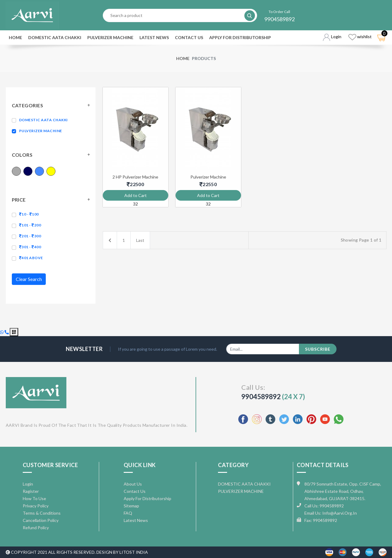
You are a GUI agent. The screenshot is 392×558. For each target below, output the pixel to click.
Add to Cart (136, 195)
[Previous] (110, 240)
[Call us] (7, 332)
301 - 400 (30, 247)
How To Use (34, 498)
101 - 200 (30, 225)
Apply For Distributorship (240, 37)
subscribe (318, 349)
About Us (133, 484)
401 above (31, 258)
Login (28, 484)
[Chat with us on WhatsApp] (2, 332)
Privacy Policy (36, 506)
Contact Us (189, 37)
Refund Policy (36, 528)
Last (140, 240)
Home (15, 37)
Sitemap (131, 506)
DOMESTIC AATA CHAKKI (55, 37)
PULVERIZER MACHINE (110, 37)
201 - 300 (30, 236)
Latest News (154, 37)
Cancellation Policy (41, 520)
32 (136, 204)
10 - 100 (29, 214)
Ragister (31, 491)
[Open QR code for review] (14, 332)
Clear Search (29, 279)
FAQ (128, 513)
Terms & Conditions (42, 513)
